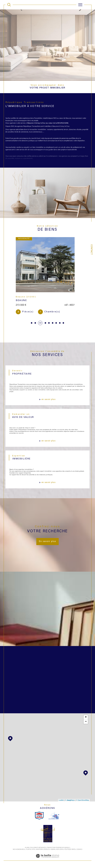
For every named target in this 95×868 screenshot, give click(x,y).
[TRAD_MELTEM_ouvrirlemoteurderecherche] (9, 5)
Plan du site (30, 850)
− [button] (86, 722)
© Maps (70, 800)
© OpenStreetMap (82, 800)
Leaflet (61, 800)
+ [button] (86, 717)
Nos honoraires (19, 850)
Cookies (79, 850)
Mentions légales (43, 850)
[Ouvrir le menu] (80, 5)
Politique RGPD (70, 850)
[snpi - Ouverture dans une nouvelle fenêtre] (39, 816)
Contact (91, 250)
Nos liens (60, 850)
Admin (53, 850)
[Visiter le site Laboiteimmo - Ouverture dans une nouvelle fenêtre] (47, 859)
